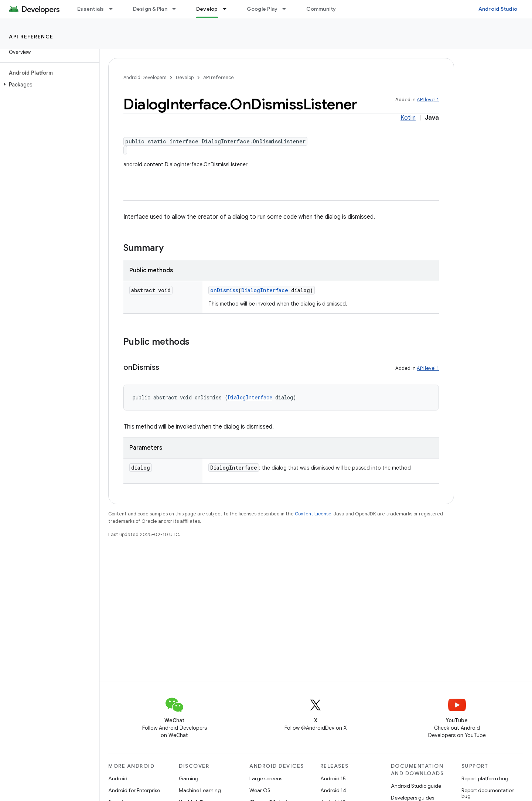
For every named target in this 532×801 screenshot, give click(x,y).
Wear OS (260, 790)
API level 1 (428, 100)
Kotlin (408, 118)
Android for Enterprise (134, 790)
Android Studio (498, 9)
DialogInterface (265, 290)
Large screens (266, 778)
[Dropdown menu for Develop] (228, 9)
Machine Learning (200, 790)
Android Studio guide (416, 786)
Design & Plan (150, 9)
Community (321, 9)
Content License (313, 514)
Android (118, 778)
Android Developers (145, 77)
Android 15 (333, 778)
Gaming (189, 778)
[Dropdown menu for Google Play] (287, 9)
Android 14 (333, 790)
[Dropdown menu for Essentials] (114, 9)
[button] (48, 85)
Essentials (91, 9)
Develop (185, 77)
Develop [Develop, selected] (207, 9)
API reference (31, 37)
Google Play (262, 9)
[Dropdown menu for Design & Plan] (177, 9)
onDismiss (224, 290)
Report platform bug (485, 778)
